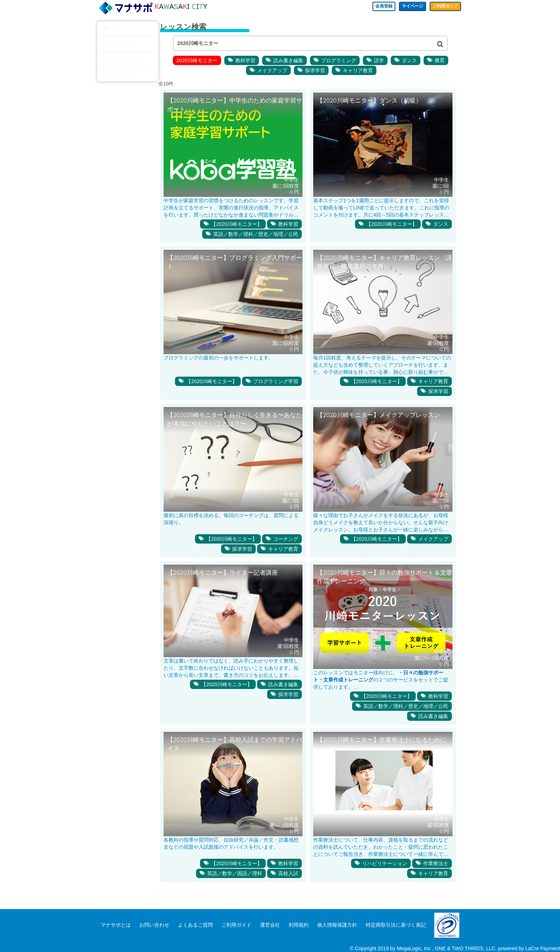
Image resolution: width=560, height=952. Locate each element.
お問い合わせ (154, 925)
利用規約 (299, 925)
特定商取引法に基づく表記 (396, 925)
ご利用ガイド (443, 7)
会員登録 (373, 7)
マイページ (405, 7)
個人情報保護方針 (337, 925)
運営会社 (270, 925)
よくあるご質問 (195, 925)
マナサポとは (116, 925)
